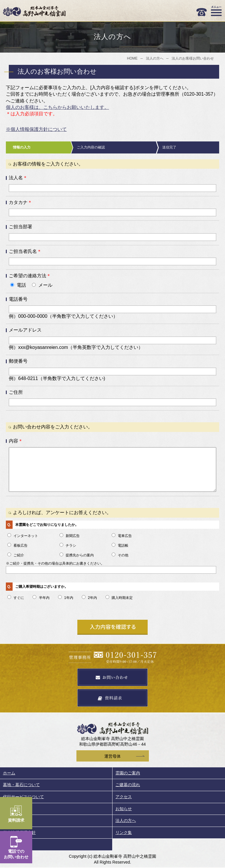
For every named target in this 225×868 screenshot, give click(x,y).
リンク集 (124, 832)
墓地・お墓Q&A (18, 820)
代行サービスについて (23, 797)
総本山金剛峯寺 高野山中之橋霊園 (34, 11)
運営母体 (112, 756)
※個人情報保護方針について (36, 129)
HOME (132, 58)
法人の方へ (155, 58)
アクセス (124, 797)
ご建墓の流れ (128, 785)
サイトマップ (15, 844)
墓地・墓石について (21, 785)
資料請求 (16, 814)
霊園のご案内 (128, 773)
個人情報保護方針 (19, 832)
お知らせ (124, 809)
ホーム (9, 773)
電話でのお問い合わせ (16, 848)
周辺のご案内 (15, 809)
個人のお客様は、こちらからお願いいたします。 (57, 107)
